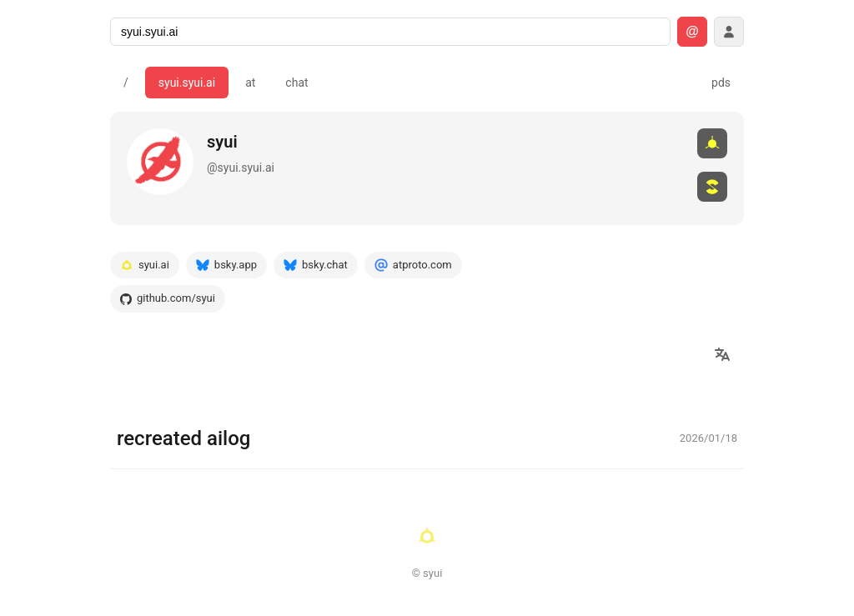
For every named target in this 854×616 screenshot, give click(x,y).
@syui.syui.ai (241, 168)
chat (296, 83)
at (250, 83)
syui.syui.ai (187, 83)
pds (721, 83)
